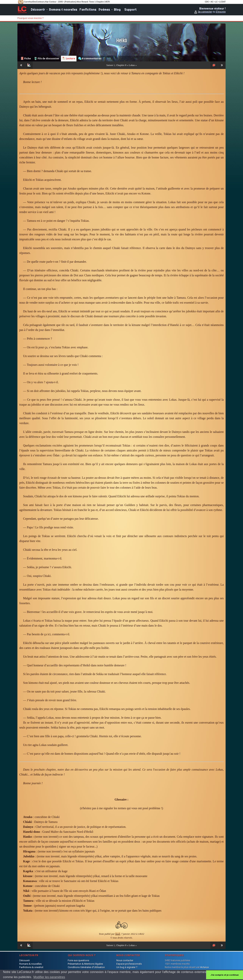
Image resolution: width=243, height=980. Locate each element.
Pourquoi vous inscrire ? (30, 18)
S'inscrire (221, 12)
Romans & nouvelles (63, 9)
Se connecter (205, 12)
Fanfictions (88, 9)
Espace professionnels (129, 964)
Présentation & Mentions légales (85, 964)
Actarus (204, 967)
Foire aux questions (78, 960)
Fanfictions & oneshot (31, 967)
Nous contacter (125, 960)
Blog (117, 9)
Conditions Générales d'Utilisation (86, 967)
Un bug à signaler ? (127, 967)
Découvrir (38, 9)
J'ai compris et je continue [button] (225, 975)
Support (130, 9)
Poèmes (104, 9)
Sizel (121, 47)
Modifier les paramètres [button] (49, 977)
